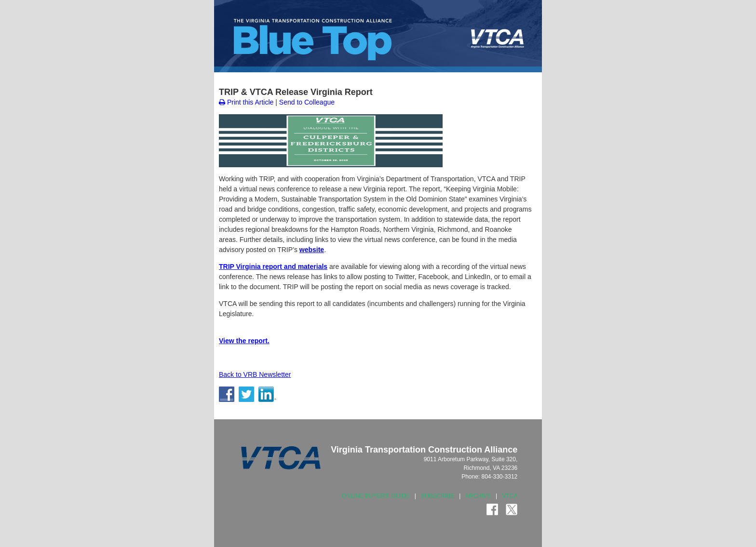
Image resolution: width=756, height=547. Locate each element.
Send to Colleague (307, 102)
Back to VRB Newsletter (255, 374)
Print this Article (246, 102)
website (312, 250)
